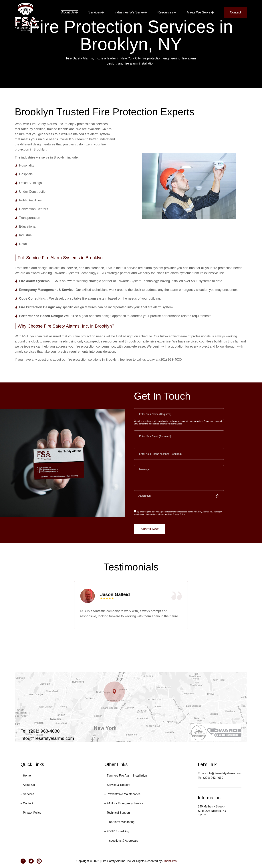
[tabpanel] (131, 618)
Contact (235, 13)
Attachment (145, 508)
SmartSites (170, 865)
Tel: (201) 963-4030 (40, 735)
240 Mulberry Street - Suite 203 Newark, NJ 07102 (212, 815)
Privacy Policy (179, 527)
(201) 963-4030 (213, 782)
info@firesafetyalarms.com (47, 743)
